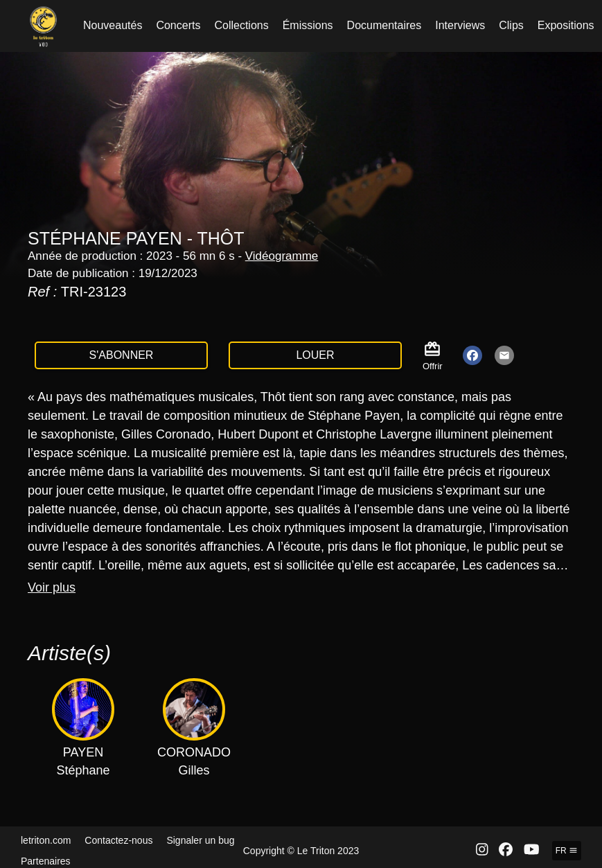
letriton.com (46, 840)
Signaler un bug (200, 840)
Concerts (178, 25)
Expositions (566, 25)
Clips (511, 25)
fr (567, 851)
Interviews (460, 25)
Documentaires (384, 25)
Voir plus (52, 587)
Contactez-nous (118, 840)
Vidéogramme (282, 256)
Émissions (308, 25)
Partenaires (46, 861)
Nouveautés (113, 25)
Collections (241, 25)
